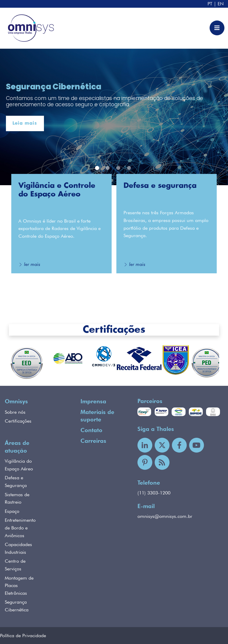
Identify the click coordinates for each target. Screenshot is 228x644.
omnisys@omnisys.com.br (165, 516)
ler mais (32, 264)
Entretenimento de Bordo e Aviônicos (20, 528)
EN (221, 4)
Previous (4, 364)
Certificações (114, 330)
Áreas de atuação (17, 447)
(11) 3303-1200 (154, 493)
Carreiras (93, 441)
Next (224, 364)
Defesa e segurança (160, 186)
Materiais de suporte (97, 416)
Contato (91, 430)
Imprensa (93, 401)
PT (210, 4)
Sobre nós (15, 412)
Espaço (12, 511)
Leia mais (25, 123)
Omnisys (16, 401)
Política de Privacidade (23, 636)
